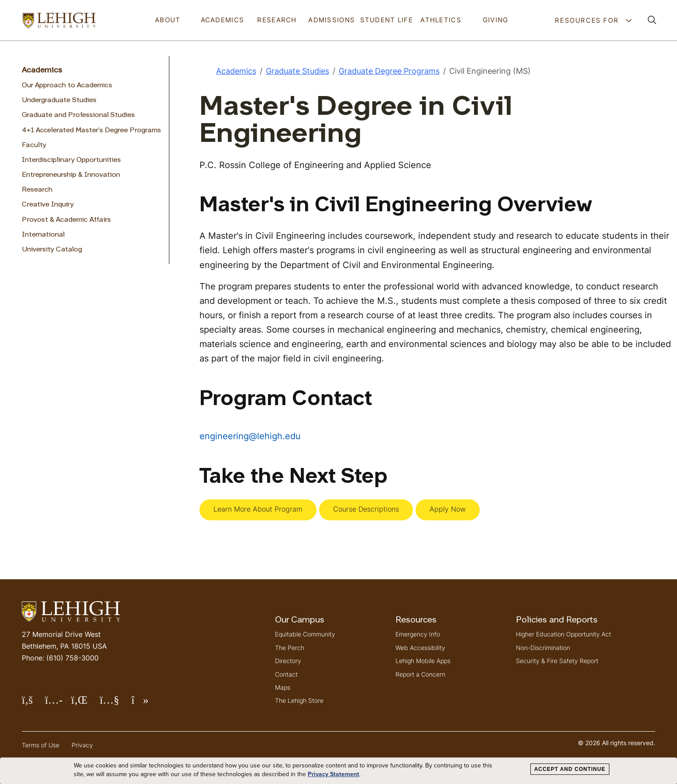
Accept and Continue (570, 769)
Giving (496, 20)
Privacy (82, 745)
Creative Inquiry (48, 205)
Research (277, 20)
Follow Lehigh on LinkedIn (86, 703)
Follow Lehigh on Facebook (33, 703)
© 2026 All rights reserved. (617, 743)
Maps (283, 687)
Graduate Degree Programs (389, 71)
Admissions (332, 20)
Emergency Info (418, 634)
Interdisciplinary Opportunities (71, 160)
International (43, 235)
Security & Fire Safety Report (557, 661)
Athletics (441, 20)
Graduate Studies (297, 71)
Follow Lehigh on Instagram (58, 703)
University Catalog (52, 250)
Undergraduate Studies (59, 100)
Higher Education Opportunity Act (564, 634)
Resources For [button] (588, 20)
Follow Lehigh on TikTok (146, 703)
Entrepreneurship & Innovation (71, 175)
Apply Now (448, 509)
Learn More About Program (258, 509)
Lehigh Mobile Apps (423, 661)
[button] (652, 20)
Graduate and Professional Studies (78, 115)
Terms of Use (41, 745)
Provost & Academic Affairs (66, 220)
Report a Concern (420, 674)
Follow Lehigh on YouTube (115, 703)
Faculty (34, 145)
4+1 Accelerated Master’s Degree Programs (91, 131)
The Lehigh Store (299, 700)
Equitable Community (305, 634)
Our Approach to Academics (67, 86)
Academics (223, 20)
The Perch (290, 648)
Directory (288, 661)
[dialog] (338, 771)
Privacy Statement (333, 774)
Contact (286, 674)
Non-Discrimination (543, 648)
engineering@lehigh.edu (250, 436)
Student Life (387, 20)
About (168, 20)
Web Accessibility (420, 648)
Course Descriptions (366, 509)
